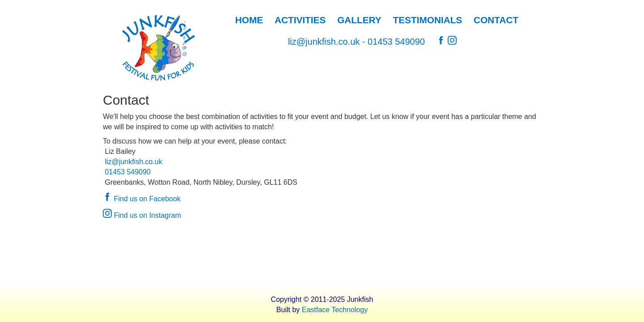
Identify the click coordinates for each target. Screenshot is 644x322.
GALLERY (359, 20)
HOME (249, 20)
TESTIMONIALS (428, 20)
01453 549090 (396, 42)
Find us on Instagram (142, 215)
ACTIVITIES (300, 20)
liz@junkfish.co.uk (324, 42)
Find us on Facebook (142, 199)
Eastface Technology (335, 310)
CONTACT (496, 20)
